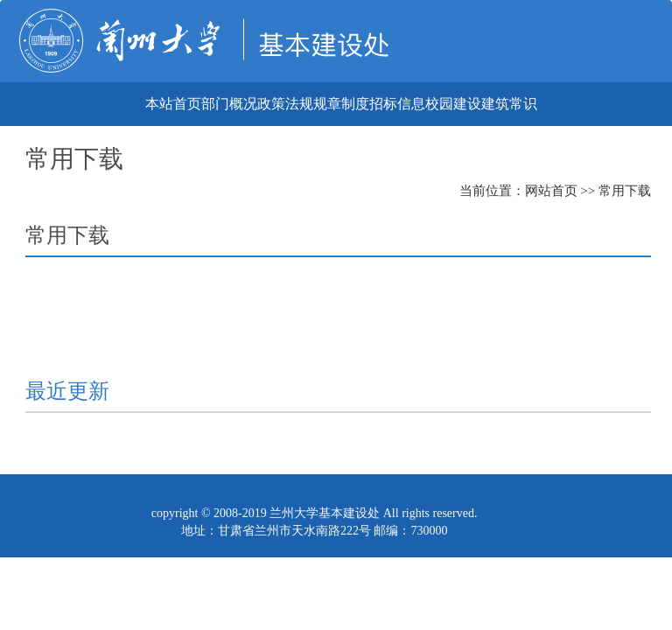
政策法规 (285, 104)
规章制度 (341, 104)
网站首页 (551, 191)
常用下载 (625, 191)
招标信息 (397, 104)
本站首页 (173, 104)
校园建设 (453, 104)
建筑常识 (509, 104)
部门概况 (229, 104)
